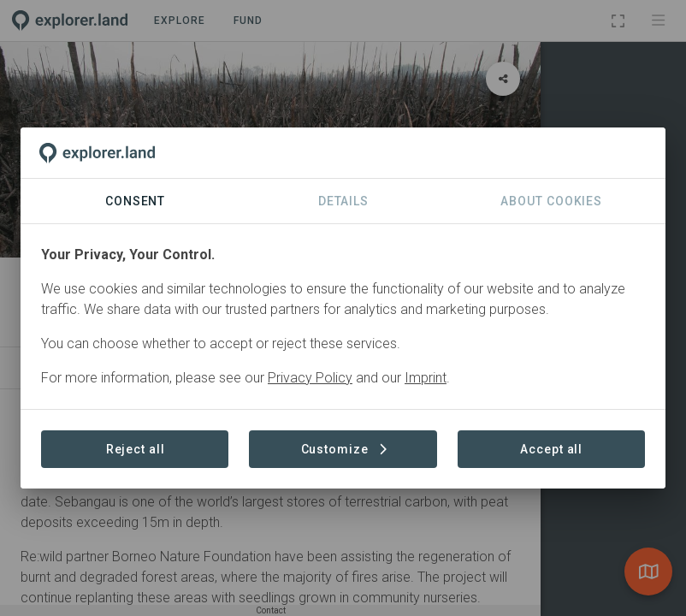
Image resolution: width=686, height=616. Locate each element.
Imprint (426, 378)
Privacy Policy (310, 378)
